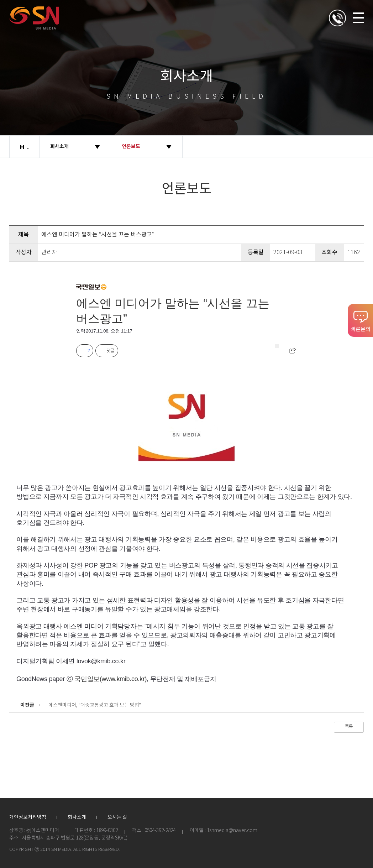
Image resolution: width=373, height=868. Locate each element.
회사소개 (77, 817)
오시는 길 (117, 817)
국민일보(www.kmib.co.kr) (111, 679)
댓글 (110, 351)
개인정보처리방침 (28, 817)
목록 (349, 726)
